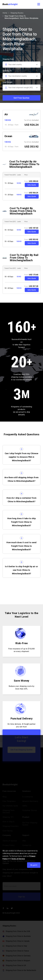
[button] (37, 4)
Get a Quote (32, 185)
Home (5, 13)
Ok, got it (34, 865)
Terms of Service (18, 859)
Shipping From (8, 59)
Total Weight (7, 82)
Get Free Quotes (21, 98)
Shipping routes (17, 13)
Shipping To (7, 71)
